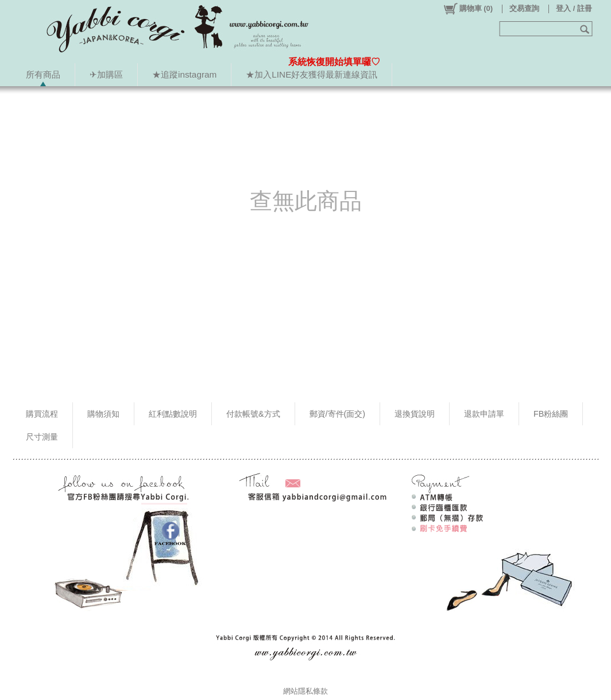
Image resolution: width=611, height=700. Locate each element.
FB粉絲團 (551, 414)
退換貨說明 (415, 414)
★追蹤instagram (184, 74)
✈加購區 (106, 74)
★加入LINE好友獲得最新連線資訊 (312, 74)
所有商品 (43, 74)
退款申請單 (484, 414)
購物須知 (103, 414)
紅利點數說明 (173, 414)
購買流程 (42, 414)
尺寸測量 (42, 437)
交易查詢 (524, 8)
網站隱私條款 (305, 691)
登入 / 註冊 (574, 8)
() (468, 9)
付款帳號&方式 (253, 414)
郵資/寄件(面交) (338, 414)
